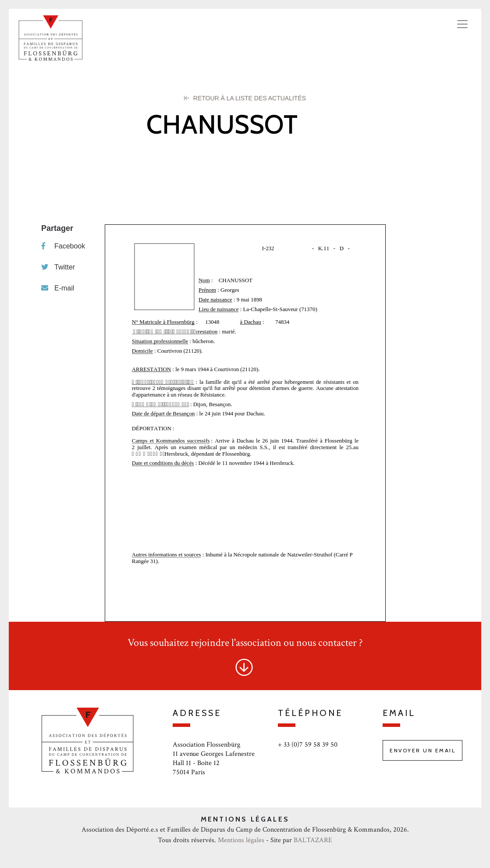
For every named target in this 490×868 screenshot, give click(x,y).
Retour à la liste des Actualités (245, 98)
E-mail (58, 288)
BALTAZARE (313, 840)
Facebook (63, 246)
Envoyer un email (423, 750)
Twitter (58, 267)
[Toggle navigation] (462, 24)
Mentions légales (241, 840)
